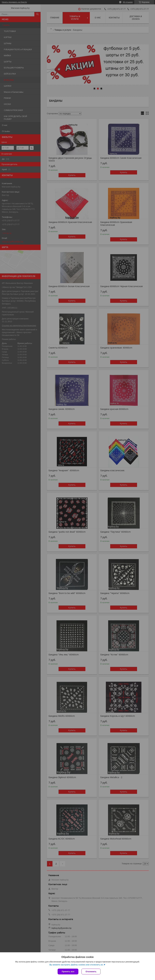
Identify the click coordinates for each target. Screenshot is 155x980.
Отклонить (91, 972)
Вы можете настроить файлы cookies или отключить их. (76, 965)
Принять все (68, 972)
